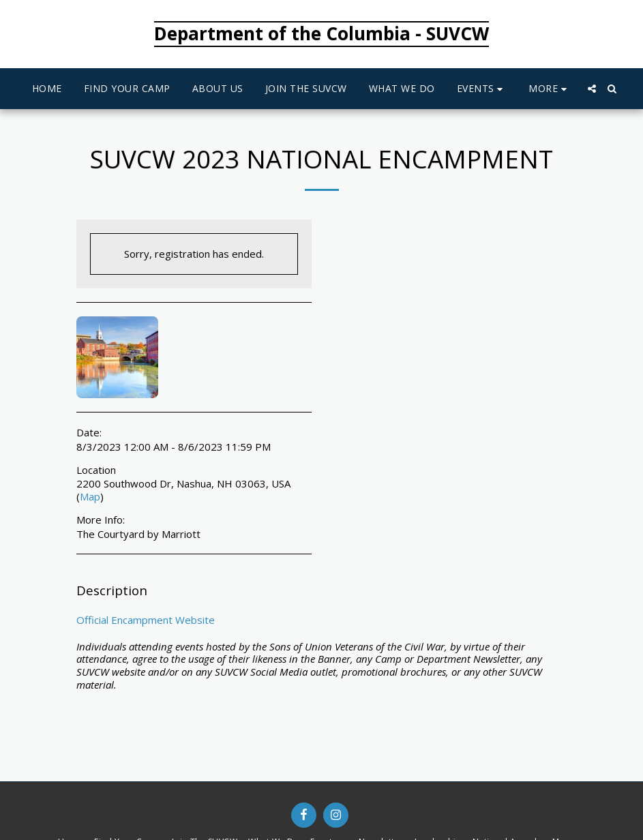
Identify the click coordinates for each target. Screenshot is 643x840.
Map (90, 496)
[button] (482, 89)
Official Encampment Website (146, 620)
